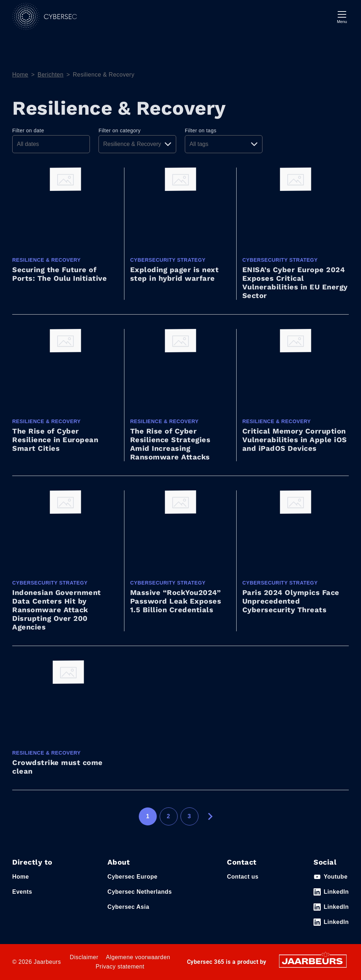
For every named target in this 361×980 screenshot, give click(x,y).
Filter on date (28, 130)
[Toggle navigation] (342, 16)
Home (20, 75)
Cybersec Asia (128, 907)
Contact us (243, 877)
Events (22, 892)
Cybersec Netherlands (140, 892)
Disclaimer (84, 957)
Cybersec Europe (132, 877)
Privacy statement (120, 967)
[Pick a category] (137, 144)
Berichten (51, 75)
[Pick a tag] (224, 144)
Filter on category (120, 130)
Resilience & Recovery (103, 75)
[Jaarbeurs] (313, 961)
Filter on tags (201, 130)
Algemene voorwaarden (138, 957)
